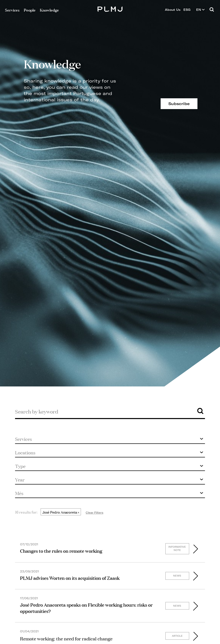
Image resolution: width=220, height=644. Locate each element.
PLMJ (110, 8)
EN (200, 10)
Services (12, 10)
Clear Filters (94, 513)
